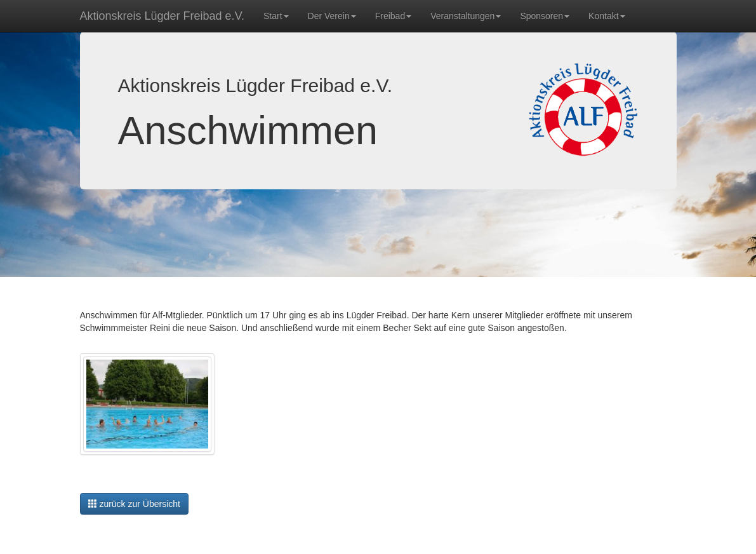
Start (276, 16)
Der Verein (332, 16)
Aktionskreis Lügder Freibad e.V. (162, 16)
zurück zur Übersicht (134, 504)
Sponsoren (545, 16)
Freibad (393, 16)
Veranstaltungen (466, 16)
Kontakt (607, 16)
